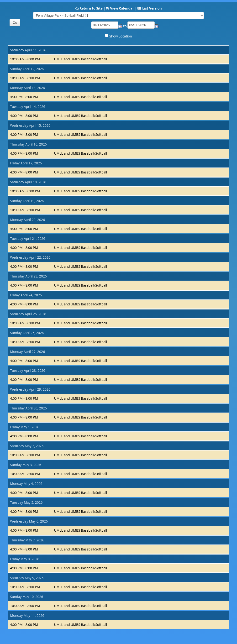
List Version (152, 8)
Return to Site (91, 8)
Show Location (121, 36)
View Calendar (122, 8)
